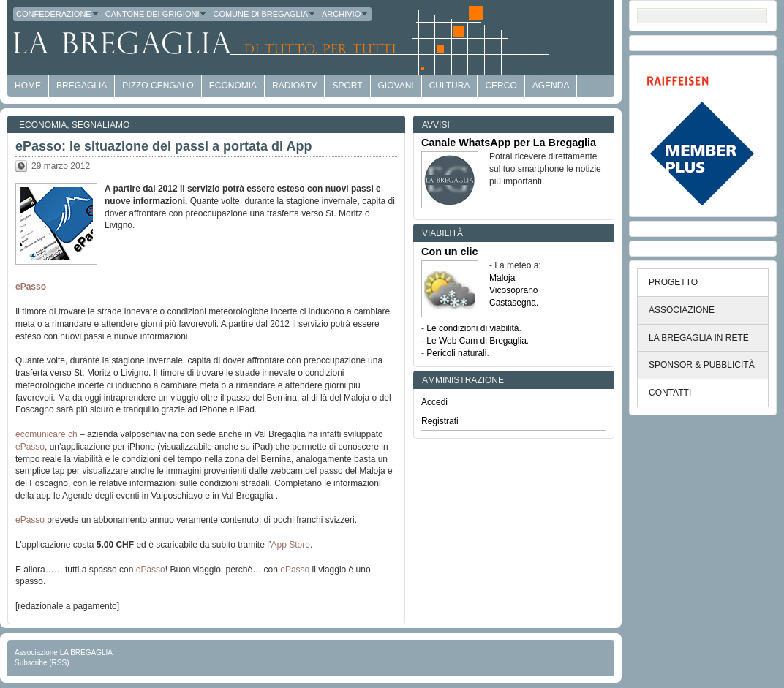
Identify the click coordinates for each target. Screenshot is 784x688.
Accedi (434, 402)
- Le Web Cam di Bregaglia (474, 341)
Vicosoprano (514, 290)
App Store (291, 545)
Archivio (345, 14)
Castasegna (513, 303)
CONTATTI (670, 393)
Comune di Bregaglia (264, 14)
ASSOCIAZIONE (682, 310)
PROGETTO (673, 282)
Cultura (450, 86)
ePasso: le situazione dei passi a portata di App (163, 146)
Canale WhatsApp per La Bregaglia (509, 143)
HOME (28, 86)
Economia (43, 125)
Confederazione (58, 14)
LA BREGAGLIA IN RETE (699, 338)
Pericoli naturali (456, 353)
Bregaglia (82, 86)
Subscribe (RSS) (42, 663)
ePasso (31, 287)
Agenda (551, 86)
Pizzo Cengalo (158, 86)
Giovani (396, 86)
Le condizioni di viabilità (472, 328)
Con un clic (450, 252)
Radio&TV (294, 86)
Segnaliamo (101, 125)
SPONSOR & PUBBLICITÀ (702, 365)
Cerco (501, 86)
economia (233, 86)
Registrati (440, 421)
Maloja (502, 278)
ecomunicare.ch (46, 434)
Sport (347, 86)
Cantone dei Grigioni (157, 14)
